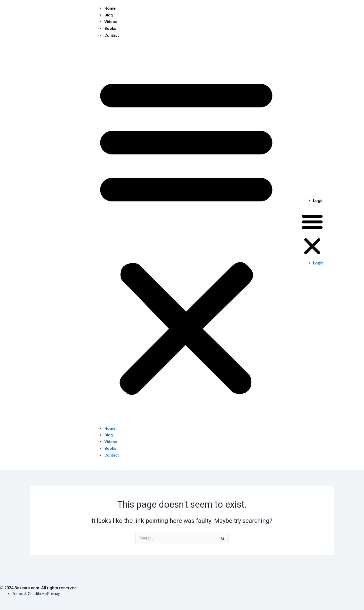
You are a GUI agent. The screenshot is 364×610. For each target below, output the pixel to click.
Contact (112, 35)
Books (110, 28)
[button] (186, 235)
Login (318, 200)
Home (110, 8)
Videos (111, 22)
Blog (109, 15)
